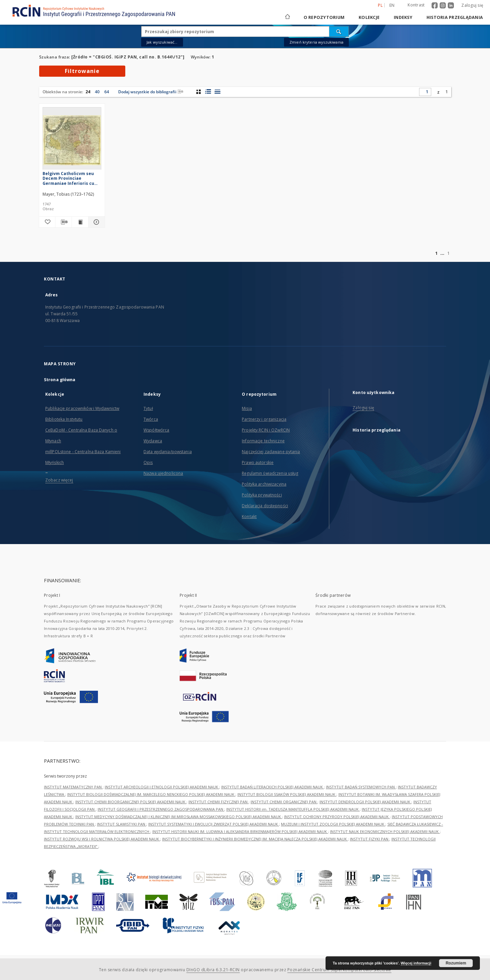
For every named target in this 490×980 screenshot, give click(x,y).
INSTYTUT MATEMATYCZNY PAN (73, 787)
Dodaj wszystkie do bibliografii (151, 92)
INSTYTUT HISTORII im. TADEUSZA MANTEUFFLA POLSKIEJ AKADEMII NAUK (293, 809)
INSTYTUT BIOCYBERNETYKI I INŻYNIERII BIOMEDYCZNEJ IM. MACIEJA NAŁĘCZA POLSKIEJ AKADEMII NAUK (255, 839)
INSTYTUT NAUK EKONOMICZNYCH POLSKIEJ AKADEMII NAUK (385, 831)
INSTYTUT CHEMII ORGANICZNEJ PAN (284, 802)
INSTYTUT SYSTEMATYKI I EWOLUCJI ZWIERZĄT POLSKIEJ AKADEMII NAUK (214, 824)
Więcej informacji (416, 963)
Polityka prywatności (262, 495)
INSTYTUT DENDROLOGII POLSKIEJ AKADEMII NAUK (365, 802)
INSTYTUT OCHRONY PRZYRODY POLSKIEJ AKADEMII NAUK (337, 817)
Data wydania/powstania (168, 452)
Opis (148, 462)
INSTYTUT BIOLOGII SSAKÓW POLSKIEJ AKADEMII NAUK (287, 794)
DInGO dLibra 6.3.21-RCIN (213, 970)
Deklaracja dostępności (265, 506)
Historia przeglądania (455, 17)
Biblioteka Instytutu (64, 419)
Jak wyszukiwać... (162, 42)
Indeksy (403, 17)
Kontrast (416, 5)
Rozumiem (456, 963)
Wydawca (153, 441)
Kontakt (249, 517)
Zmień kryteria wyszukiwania (316, 42)
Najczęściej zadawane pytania (271, 452)
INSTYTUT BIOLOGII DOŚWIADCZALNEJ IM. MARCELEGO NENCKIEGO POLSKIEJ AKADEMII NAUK (151, 794)
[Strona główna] (287, 17)
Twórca (151, 419)
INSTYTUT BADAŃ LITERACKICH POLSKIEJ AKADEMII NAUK (273, 787)
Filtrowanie (82, 71)
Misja (247, 408)
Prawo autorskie (258, 462)
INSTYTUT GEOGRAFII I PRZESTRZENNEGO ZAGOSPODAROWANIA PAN (161, 809)
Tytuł (148, 408)
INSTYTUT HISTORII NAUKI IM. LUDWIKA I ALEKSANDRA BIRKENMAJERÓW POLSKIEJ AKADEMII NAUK (240, 831)
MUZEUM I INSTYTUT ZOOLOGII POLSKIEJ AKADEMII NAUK (333, 824)
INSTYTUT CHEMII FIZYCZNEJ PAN (218, 802)
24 (88, 92)
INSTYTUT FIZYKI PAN (370, 839)
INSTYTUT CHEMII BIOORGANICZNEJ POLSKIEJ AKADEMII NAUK (131, 802)
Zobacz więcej (59, 480)
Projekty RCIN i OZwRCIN (266, 430)
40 (97, 92)
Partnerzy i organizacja (264, 419)
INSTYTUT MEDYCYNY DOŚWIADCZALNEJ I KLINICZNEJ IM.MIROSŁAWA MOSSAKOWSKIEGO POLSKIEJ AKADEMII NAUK (179, 817)
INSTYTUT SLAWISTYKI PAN (122, 824)
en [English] (392, 5)
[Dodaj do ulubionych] (47, 222)
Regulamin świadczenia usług (270, 473)
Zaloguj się (472, 5)
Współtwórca (156, 430)
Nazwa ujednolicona (163, 473)
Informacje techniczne (263, 441)
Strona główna (60, 380)
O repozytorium (324, 17)
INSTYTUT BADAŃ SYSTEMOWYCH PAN (361, 787)
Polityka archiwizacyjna (264, 484)
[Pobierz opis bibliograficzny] (63, 222)
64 (107, 92)
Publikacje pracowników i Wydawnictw (82, 408)
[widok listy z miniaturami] (208, 92)
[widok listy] (217, 92)
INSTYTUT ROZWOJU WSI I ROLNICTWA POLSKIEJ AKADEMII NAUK (102, 839)
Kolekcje (369, 17)
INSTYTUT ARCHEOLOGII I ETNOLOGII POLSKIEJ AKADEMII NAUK (162, 787)
